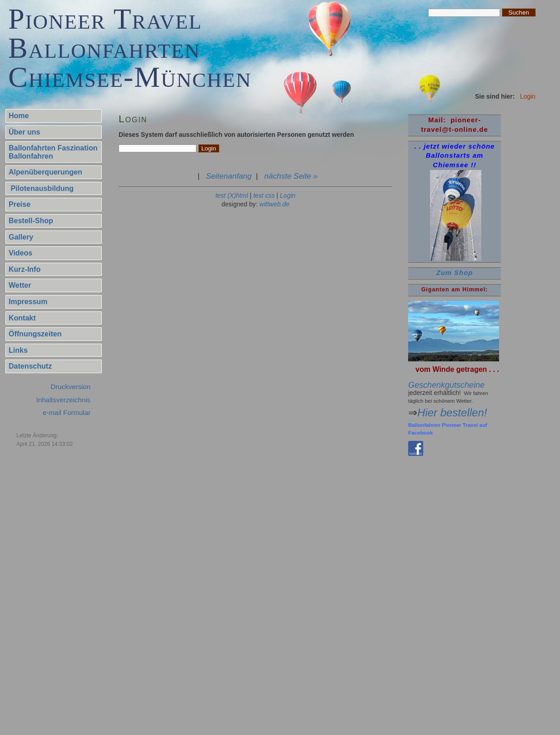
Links (18, 350)
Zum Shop (455, 273)
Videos (20, 253)
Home (19, 116)
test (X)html (232, 195)
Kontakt (22, 318)
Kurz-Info (25, 269)
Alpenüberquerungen (45, 172)
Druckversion (70, 387)
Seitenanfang (229, 176)
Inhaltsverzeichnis (63, 400)
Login (288, 195)
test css (264, 195)
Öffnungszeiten (35, 334)
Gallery (21, 237)
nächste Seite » (291, 176)
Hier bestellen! (452, 412)
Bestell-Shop (31, 221)
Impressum (28, 302)
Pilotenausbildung (41, 188)
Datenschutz (30, 366)
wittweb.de (275, 204)
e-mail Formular (67, 412)
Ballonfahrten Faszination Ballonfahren (53, 152)
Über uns (24, 132)
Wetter (20, 285)
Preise (20, 204)
